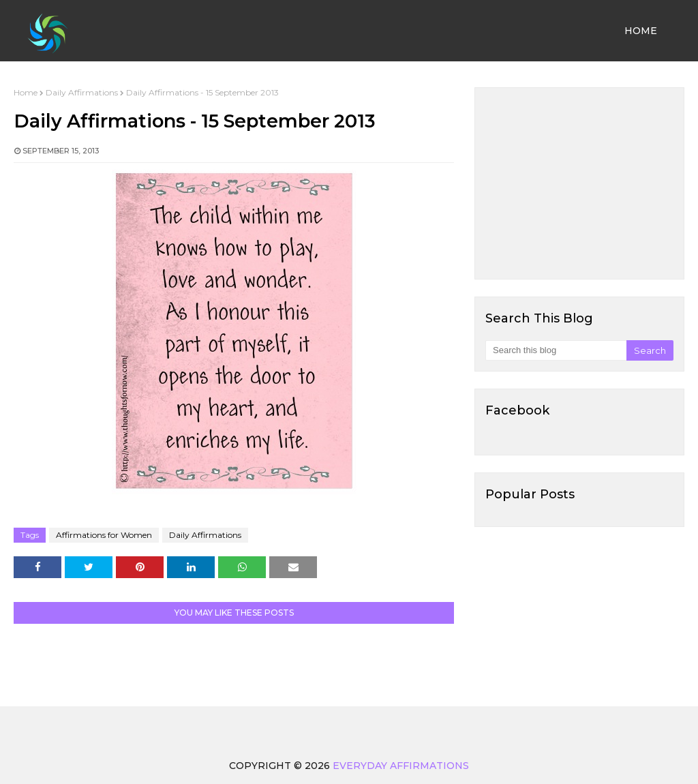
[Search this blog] (556, 350)
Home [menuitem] (641, 31)
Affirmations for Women (104, 535)
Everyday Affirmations (401, 766)
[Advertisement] (579, 183)
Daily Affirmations (82, 92)
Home (26, 92)
